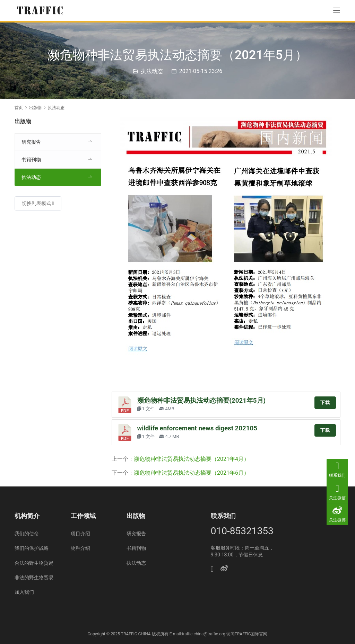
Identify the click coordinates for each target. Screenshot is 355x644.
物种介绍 (80, 548)
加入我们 (24, 592)
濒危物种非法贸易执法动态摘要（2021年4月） (192, 459)
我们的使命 (27, 534)
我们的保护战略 (32, 548)
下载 (325, 402)
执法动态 (152, 71)
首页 (19, 108)
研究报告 (31, 142)
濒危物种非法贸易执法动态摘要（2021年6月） (192, 473)
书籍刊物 (31, 160)
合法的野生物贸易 (34, 563)
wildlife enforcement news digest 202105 (197, 428)
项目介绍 (80, 534)
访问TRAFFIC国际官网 (247, 634)
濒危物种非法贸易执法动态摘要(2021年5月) (202, 401)
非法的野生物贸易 (34, 578)
